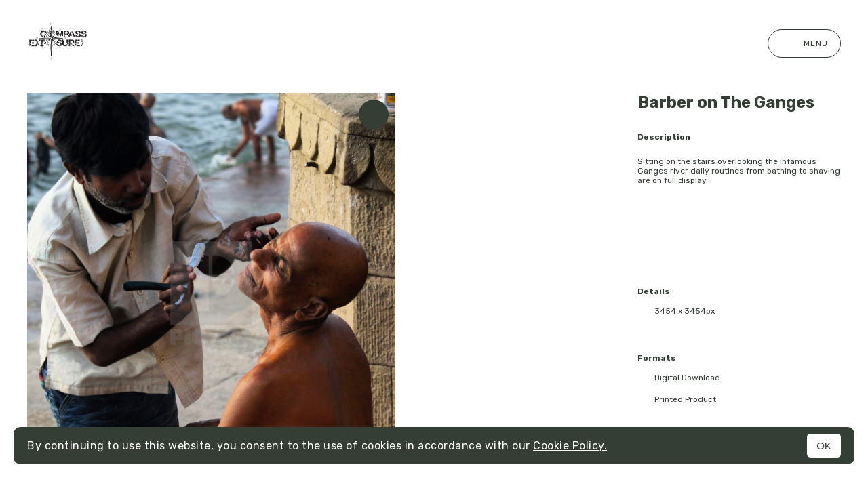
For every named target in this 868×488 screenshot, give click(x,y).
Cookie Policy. (570, 446)
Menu (804, 43)
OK (824, 446)
